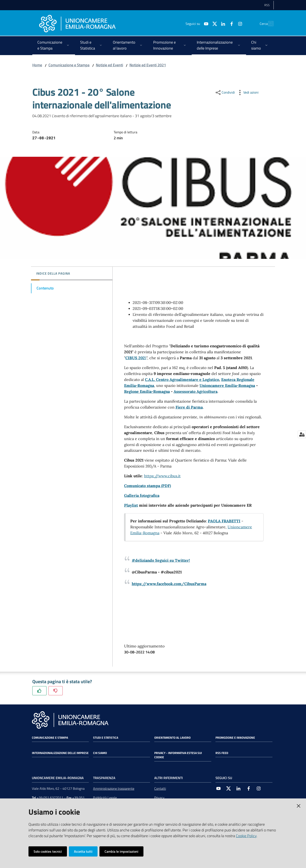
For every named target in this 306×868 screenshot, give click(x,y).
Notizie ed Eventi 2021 (148, 65)
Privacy (159, 798)
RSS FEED (222, 753)
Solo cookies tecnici (48, 851)
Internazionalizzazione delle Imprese (60, 753)
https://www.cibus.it (162, 476)
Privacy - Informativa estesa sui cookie (178, 755)
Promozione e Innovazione (235, 738)
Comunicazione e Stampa (69, 65)
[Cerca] (269, 24)
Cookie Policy (246, 836)
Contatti (160, 788)
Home (37, 65)
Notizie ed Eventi (109, 65)
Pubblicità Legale (105, 798)
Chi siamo (100, 753)
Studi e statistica (106, 738)
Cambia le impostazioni (121, 851)
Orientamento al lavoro (172, 738)
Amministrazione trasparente (114, 788)
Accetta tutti (83, 851)
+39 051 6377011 (50, 798)
